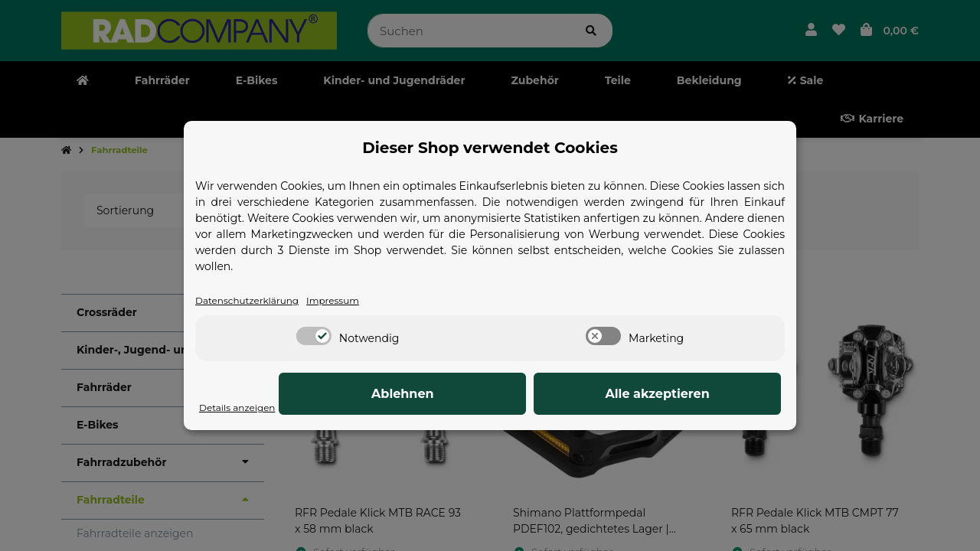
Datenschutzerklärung (256, 301)
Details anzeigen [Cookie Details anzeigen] (243, 408)
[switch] (314, 337)
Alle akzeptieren (704, 395)
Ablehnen (544, 395)
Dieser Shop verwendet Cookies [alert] (490, 147)
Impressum (354, 301)
